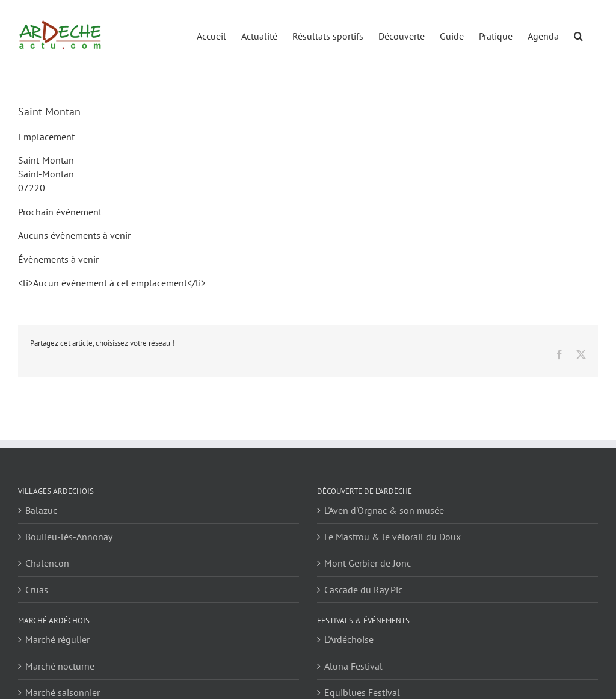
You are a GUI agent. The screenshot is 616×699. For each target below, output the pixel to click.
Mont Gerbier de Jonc (368, 563)
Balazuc (41, 510)
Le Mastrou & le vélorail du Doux (393, 537)
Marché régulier (57, 639)
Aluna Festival (353, 666)
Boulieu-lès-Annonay (69, 537)
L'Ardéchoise (349, 639)
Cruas (37, 590)
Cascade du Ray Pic (363, 590)
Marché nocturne (60, 666)
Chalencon (47, 563)
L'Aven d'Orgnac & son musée (384, 510)
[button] (578, 35)
